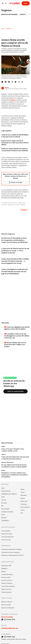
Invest (3, 515)
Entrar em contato (7, 617)
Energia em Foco (6, 577)
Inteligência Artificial (7, 512)
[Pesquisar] (6, 3)
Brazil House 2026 (6, 566)
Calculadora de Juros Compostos (10, 552)
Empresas (22, 203)
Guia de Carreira (6, 540)
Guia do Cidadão (6, 531)
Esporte (23, 498)
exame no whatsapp (10, 378)
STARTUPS (23, 14)
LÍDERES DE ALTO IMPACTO (9, 494)
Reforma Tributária (7, 583)
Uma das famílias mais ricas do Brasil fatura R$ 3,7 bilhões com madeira (15, 345)
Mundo (23, 489)
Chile (18, 205)
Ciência (23, 510)
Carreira (4, 500)
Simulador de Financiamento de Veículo (12, 555)
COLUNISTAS (5, 521)
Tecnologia (24, 504)
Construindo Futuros (7, 574)
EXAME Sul (4, 569)
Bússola (4, 572)
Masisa (13, 100)
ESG (2, 506)
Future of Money (25, 507)
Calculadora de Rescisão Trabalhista (12, 549)
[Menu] (3, 3)
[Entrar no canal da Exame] (15, 391)
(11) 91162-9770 (9, 620)
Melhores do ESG (6, 605)
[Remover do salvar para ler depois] (22, 82)
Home (3, 29)
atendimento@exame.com (10, 628)
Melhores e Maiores (7, 602)
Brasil (3, 497)
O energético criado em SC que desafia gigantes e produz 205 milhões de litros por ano (17, 336)
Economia (4, 503)
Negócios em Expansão (8, 608)
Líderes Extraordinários (8, 586)
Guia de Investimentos (8, 537)
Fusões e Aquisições (8, 205)
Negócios (6, 10)
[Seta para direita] (27, 14)
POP (22, 513)
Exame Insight (5, 509)
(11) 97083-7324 (9, 637)
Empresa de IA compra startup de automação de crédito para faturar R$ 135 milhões (15, 143)
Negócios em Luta (6, 589)
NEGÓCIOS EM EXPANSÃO (10, 14)
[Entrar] (26, 3)
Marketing (24, 495)
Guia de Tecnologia (7, 534)
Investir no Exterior (7, 580)
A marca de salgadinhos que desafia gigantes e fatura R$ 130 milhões (17, 328)
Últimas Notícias (6, 491)
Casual (22, 492)
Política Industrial (6, 592)
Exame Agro (24, 501)
